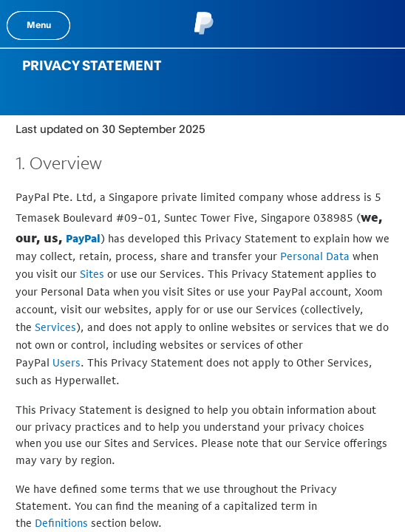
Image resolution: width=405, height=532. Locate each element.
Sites (92, 274)
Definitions (61, 523)
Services (55, 327)
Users (67, 362)
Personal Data (315, 256)
